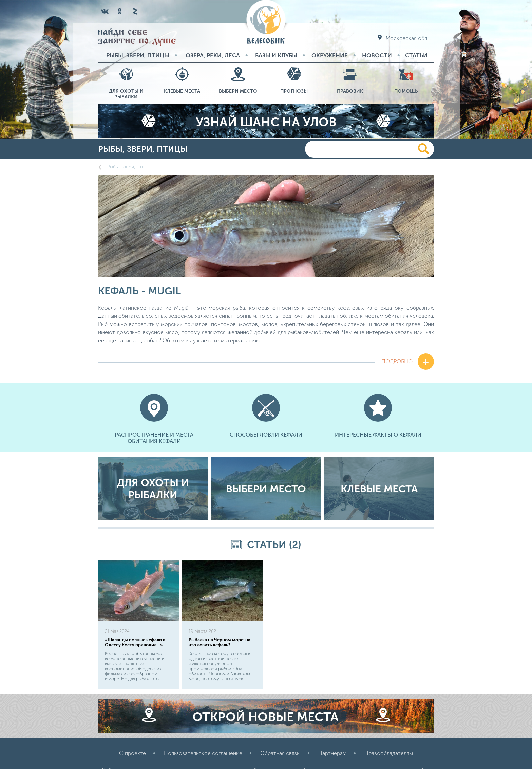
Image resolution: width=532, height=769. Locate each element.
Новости (377, 55)
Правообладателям (389, 719)
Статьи (416, 55)
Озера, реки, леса (213, 55)
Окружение (330, 55)
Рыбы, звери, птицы (138, 55)
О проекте (132, 719)
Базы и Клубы (276, 55)
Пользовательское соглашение (203, 719)
